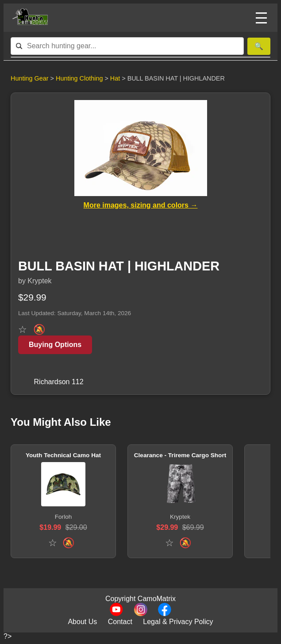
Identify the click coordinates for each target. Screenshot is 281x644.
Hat (116, 78)
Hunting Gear (30, 78)
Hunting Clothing (80, 78)
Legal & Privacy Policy (178, 622)
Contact (120, 622)
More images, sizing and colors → (141, 205)
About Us (82, 622)
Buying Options (55, 345)
